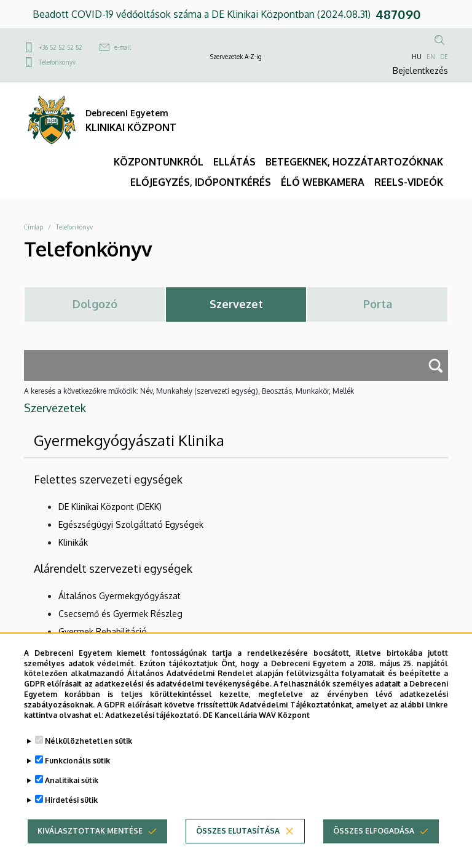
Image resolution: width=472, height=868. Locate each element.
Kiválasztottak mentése (90, 846)
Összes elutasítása (238, 846)
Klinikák (73, 542)
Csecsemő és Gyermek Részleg (120, 614)
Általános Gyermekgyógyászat (120, 596)
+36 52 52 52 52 (61, 47)
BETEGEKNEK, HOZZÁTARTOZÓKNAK (354, 162)
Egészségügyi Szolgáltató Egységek (131, 524)
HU (417, 57)
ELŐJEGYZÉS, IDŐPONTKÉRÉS (201, 182)
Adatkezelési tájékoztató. (153, 729)
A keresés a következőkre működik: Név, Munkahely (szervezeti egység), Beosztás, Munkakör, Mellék (189, 391)
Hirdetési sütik (71, 815)
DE (444, 57)
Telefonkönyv (57, 62)
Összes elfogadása (374, 846)
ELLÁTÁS (234, 162)
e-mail (123, 47)
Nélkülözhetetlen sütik (88, 756)
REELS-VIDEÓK (409, 182)
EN (431, 57)
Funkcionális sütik (77, 775)
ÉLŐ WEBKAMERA (323, 182)
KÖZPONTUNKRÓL (159, 162)
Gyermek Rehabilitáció (103, 631)
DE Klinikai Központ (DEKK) (110, 507)
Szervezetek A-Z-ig (236, 57)
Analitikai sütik (72, 795)
